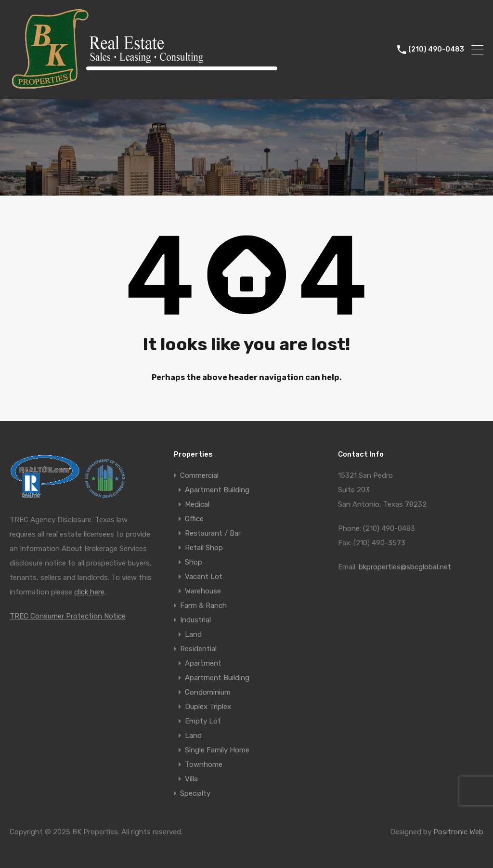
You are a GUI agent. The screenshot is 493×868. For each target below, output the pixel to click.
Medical (197, 504)
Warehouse (203, 591)
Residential (198, 649)
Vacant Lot (204, 577)
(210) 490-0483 (436, 50)
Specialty (195, 793)
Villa (191, 779)
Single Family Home (217, 750)
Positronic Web (458, 832)
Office (194, 519)
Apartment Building (217, 490)
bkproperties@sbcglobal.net (405, 567)
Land (193, 634)
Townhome (204, 764)
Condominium (208, 692)
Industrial (195, 620)
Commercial (199, 475)
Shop (194, 562)
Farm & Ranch (203, 605)
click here (89, 592)
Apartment (203, 663)
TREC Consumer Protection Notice (68, 616)
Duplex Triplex (208, 707)
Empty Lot (203, 721)
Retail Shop (204, 548)
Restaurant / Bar (213, 533)
